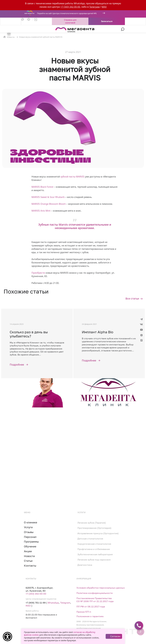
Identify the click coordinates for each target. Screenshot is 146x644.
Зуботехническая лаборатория (95, 554)
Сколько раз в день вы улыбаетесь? (29, 334)
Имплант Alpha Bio (98, 332)
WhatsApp (53, 603)
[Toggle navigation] (23, 29)
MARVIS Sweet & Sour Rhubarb (48, 197)
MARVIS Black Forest (42, 187)
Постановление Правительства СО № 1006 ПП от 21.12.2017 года (95, 600)
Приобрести (38, 273)
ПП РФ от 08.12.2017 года (91, 606)
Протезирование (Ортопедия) (94, 528)
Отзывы (29, 532)
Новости (11, 37)
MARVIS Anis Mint (41, 211)
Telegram (65, 603)
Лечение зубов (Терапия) (92, 523)
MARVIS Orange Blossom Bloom (49, 204)
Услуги (28, 527)
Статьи (28, 561)
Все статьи (132, 298)
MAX (104, 7)
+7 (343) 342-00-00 (70, 7)
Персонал (30, 537)
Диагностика (85, 565)
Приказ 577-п (84, 612)
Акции (28, 551)
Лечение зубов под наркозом (94, 560)
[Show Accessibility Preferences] (7, 637)
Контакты (30, 566)
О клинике (31, 522)
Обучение (30, 546)
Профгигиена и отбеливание (94, 549)
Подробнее (17, 365)
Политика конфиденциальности (95, 593)
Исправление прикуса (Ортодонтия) (98, 533)
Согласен (115, 636)
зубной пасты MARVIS (72, 177)
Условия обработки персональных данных (101, 588)
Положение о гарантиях (90, 616)
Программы (31, 542)
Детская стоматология (90, 539)
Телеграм (94, 7)
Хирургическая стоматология (94, 544)
